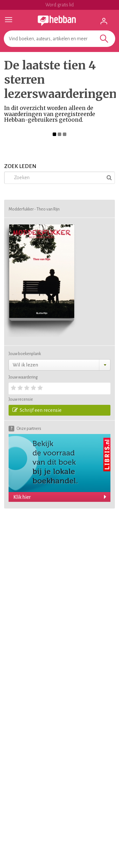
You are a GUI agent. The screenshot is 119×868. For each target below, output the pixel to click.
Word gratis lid (60, 5)
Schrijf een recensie (37, 410)
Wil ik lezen (25, 365)
